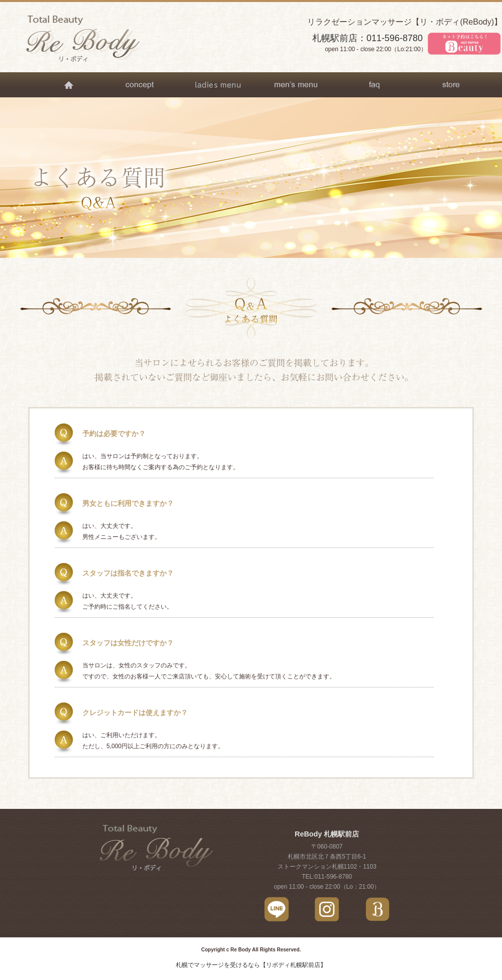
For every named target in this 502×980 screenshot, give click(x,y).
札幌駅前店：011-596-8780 (367, 38)
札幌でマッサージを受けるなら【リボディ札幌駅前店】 (251, 965)
